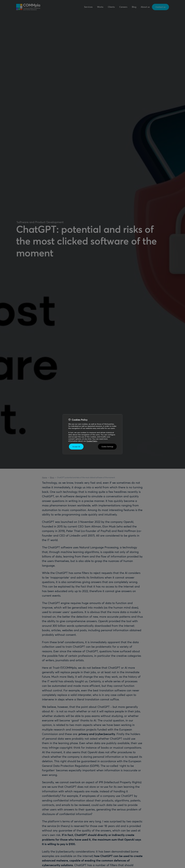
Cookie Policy (92, 441)
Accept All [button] (76, 447)
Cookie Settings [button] (107, 447)
